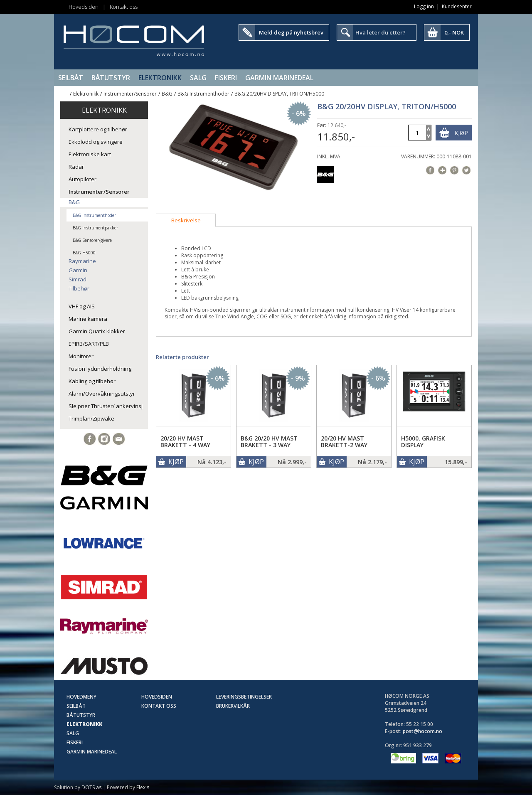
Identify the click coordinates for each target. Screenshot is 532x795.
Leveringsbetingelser (244, 697)
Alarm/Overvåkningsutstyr (102, 394)
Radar (76, 167)
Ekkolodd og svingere (96, 142)
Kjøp (461, 133)
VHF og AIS (82, 306)
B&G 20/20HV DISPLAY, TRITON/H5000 (279, 94)
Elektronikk (160, 78)
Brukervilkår (233, 706)
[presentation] (186, 220)
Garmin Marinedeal (279, 78)
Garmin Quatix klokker (97, 331)
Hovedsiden (84, 7)
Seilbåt (71, 78)
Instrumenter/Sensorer (130, 94)
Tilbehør (79, 288)
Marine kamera (88, 319)
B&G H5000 (84, 253)
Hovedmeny (81, 697)
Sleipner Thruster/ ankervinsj (106, 406)
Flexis (143, 787)
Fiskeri (226, 78)
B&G (167, 94)
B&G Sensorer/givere (92, 240)
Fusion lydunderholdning (100, 369)
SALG (198, 78)
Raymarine (82, 261)
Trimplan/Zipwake (91, 418)
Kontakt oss (124, 7)
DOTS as (91, 787)
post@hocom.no (422, 731)
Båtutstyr (111, 78)
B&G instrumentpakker (95, 228)
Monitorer (81, 356)
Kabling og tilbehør (92, 381)
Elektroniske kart (90, 154)
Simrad (78, 279)
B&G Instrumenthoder (203, 94)
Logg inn (424, 6)
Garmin (78, 270)
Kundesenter (457, 6)
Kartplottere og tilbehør (98, 129)
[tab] (186, 220)
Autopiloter (83, 179)
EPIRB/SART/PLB (89, 344)
